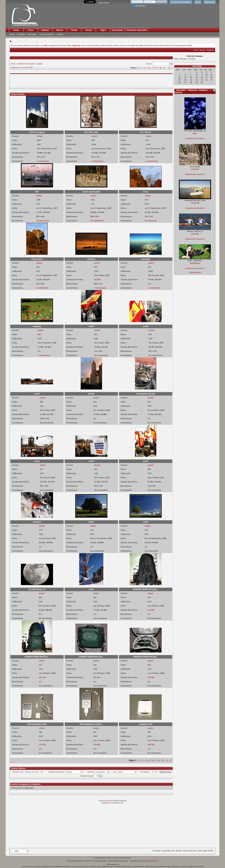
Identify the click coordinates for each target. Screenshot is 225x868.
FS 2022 (192, 59)
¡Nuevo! (60, 30)
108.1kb (151, 745)
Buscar (202, 50)
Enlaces (60, 34)
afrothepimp (195, 263)
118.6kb (97, 745)
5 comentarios (42, 288)
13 (169, 68)
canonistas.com (168, 851)
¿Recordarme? (139, 6)
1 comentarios (43, 161)
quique (40, 64)
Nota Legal (203, 851)
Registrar (210, 50)
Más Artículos (195, 272)
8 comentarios (151, 221)
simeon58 (195, 203)
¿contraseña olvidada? (181, 2)
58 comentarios (43, 221)
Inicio (196, 50)
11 (164, 68)
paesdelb (195, 234)
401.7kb (42, 677)
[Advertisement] (88, 826)
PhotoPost (110, 801)
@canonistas (104, 3)
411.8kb (151, 610)
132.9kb (42, 745)
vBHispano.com (152, 861)
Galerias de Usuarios (26, 64)
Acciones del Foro (47, 34)
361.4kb (97, 677)
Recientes (181, 90)
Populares (193, 90)
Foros (31, 30)
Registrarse (210, 2)
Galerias (45, 30)
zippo (195, 133)
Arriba (211, 851)
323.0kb (151, 677)
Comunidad (32, 34)
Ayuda (198, 2)
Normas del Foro (190, 851)
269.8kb (97, 279)
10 (160, 68)
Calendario (21, 34)
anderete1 (195, 169)
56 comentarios (97, 221)
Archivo (179, 851)
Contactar (157, 851)
